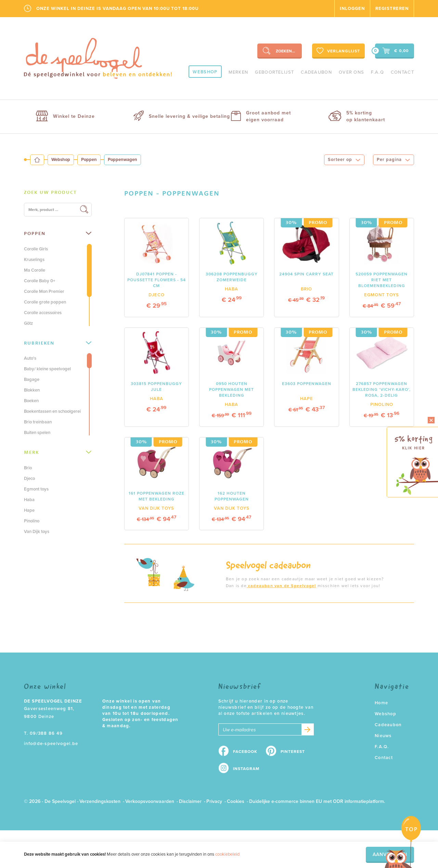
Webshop (205, 72)
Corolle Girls (36, 249)
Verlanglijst (338, 51)
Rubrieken (58, 343)
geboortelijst (274, 72)
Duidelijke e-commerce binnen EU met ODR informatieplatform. (317, 801)
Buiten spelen (37, 433)
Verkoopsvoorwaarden (150, 801)
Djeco (29, 479)
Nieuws (383, 736)
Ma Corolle (35, 270)
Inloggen (352, 9)
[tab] (58, 193)
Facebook (245, 752)
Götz (28, 323)
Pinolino (32, 521)
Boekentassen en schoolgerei (52, 411)
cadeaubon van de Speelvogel (281, 586)
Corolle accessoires (43, 313)
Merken (239, 72)
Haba (29, 500)
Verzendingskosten (100, 801)
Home (381, 703)
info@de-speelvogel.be (51, 744)
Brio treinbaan (38, 422)
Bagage (32, 380)
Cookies (236, 801)
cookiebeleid (227, 854)
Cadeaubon (316, 72)
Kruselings (34, 260)
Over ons (351, 72)
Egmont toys (36, 489)
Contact (402, 72)
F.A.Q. (382, 747)
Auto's (30, 358)
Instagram (246, 769)
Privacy (214, 801)
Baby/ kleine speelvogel (47, 369)
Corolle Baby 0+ (40, 281)
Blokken (32, 390)
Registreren (392, 9)
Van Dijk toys (37, 532)
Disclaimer (190, 801)
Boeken (31, 401)
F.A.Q (377, 72)
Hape (29, 510)
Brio (28, 468)
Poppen (89, 160)
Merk (58, 452)
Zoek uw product (50, 192)
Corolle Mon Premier (44, 292)
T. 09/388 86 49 (43, 733)
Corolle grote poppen (45, 302)
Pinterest (293, 752)
